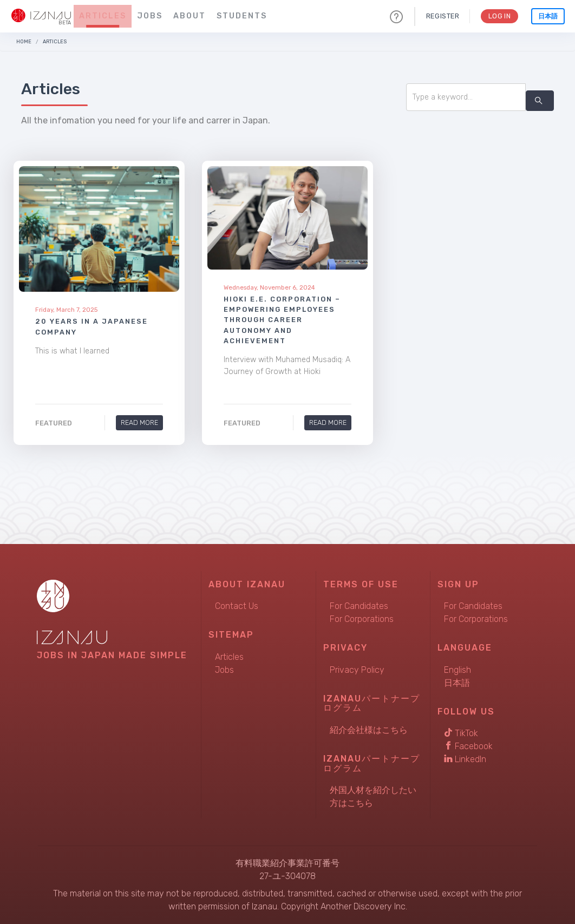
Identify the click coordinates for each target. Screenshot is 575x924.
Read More (139, 422)
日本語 (548, 16)
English (458, 670)
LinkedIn (465, 759)
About (190, 16)
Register (442, 16)
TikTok (461, 733)
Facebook (468, 746)
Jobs (150, 16)
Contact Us (237, 606)
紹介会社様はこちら (369, 730)
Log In (499, 16)
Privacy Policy (357, 670)
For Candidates (359, 606)
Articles (103, 16)
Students (242, 16)
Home (24, 41)
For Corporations (362, 619)
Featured (54, 423)
